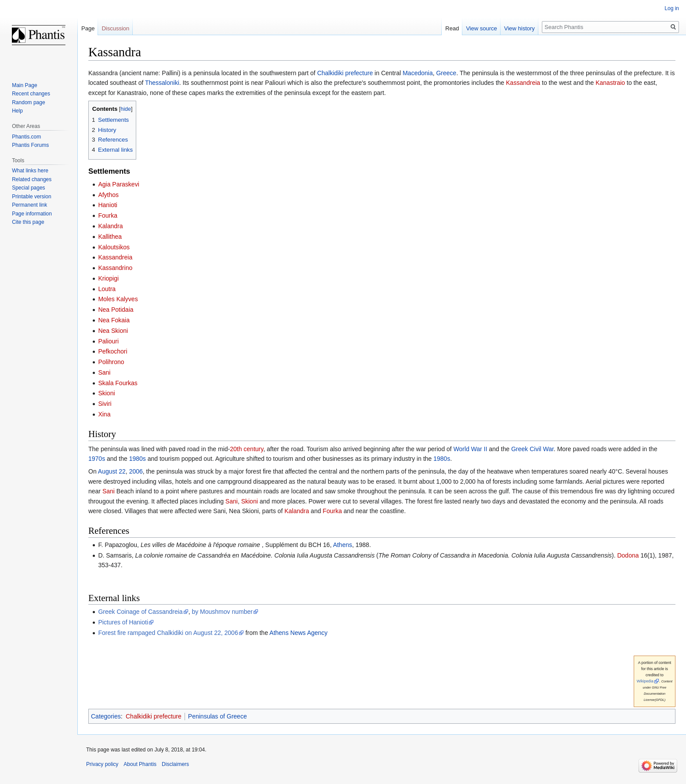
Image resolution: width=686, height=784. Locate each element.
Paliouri (108, 341)
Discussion (115, 28)
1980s (138, 459)
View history (519, 28)
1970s (97, 459)
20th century (247, 449)
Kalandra (110, 226)
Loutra (107, 289)
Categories (106, 716)
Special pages (28, 188)
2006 (136, 471)
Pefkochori (113, 351)
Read (452, 28)
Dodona (628, 555)
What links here (30, 171)
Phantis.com (26, 137)
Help (17, 111)
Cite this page (28, 222)
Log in (672, 8)
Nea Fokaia (114, 320)
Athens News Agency (298, 633)
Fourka (108, 215)
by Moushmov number (222, 612)
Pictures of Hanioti (123, 622)
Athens (343, 545)
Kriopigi (108, 278)
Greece (446, 73)
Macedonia (418, 73)
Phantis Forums (30, 145)
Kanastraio (610, 83)
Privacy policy (102, 764)
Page (88, 28)
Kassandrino (115, 268)
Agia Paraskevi (118, 184)
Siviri (105, 404)
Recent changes (31, 94)
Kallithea (110, 237)
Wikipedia (645, 681)
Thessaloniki (162, 83)
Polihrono (111, 362)
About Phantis (140, 764)
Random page (28, 102)
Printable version (31, 197)
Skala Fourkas (118, 383)
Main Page (24, 85)
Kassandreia (523, 83)
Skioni (106, 393)
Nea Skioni (113, 331)
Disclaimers (175, 764)
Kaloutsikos (114, 247)
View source (481, 28)
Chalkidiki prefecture (345, 73)
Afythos (108, 195)
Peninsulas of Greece (218, 716)
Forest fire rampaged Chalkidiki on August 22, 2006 (168, 633)
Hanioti (108, 205)
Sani (104, 372)
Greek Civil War (532, 449)
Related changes (32, 179)
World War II (470, 449)
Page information (32, 214)
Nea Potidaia (116, 310)
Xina (104, 414)
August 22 (112, 471)
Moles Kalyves (118, 299)
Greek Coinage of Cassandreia (140, 612)
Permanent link (29, 205)
